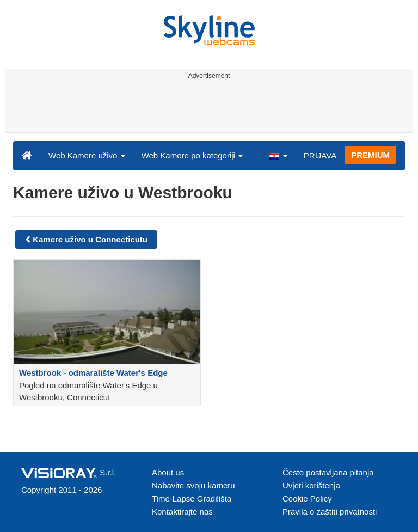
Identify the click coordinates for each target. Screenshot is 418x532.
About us (168, 472)
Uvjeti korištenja (311, 485)
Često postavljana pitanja (328, 472)
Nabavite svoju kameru (193, 485)
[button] (278, 155)
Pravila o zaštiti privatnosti (330, 512)
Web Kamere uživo (87, 155)
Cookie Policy (307, 499)
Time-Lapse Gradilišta (192, 499)
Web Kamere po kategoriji (192, 155)
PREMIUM (370, 155)
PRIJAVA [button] (320, 155)
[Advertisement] (207, 108)
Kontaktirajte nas (182, 512)
